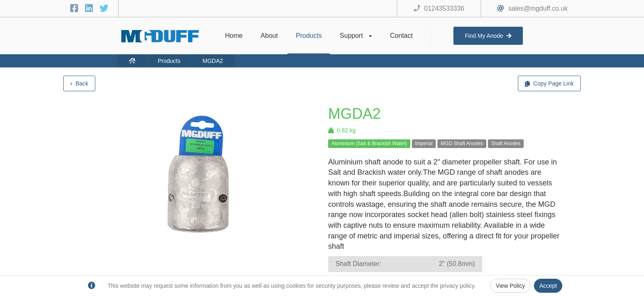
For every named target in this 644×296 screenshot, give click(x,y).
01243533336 (444, 8)
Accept (548, 286)
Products (169, 61)
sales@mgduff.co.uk (538, 8)
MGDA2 (213, 61)
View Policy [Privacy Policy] (510, 286)
